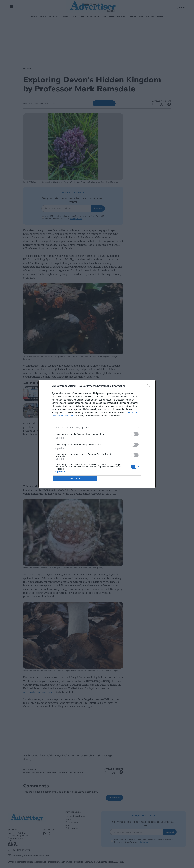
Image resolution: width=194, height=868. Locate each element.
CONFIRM (75, 478)
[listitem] (97, 427)
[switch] (135, 434)
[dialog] (97, 434)
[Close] (149, 386)
